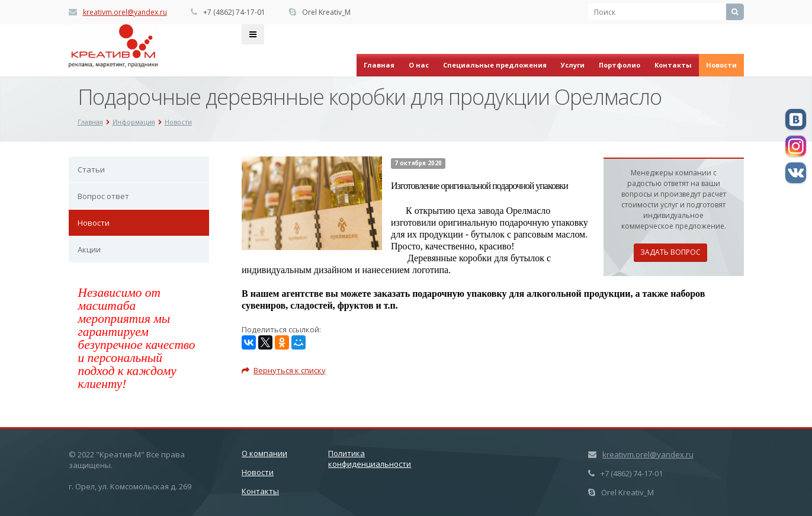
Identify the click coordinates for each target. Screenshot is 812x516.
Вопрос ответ (103, 196)
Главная (379, 65)
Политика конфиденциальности (370, 459)
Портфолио (620, 65)
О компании (264, 453)
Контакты (673, 65)
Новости (721, 65)
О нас (419, 65)
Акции (89, 249)
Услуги (573, 65)
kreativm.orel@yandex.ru (125, 12)
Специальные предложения (495, 65)
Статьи (91, 169)
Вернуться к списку (284, 370)
